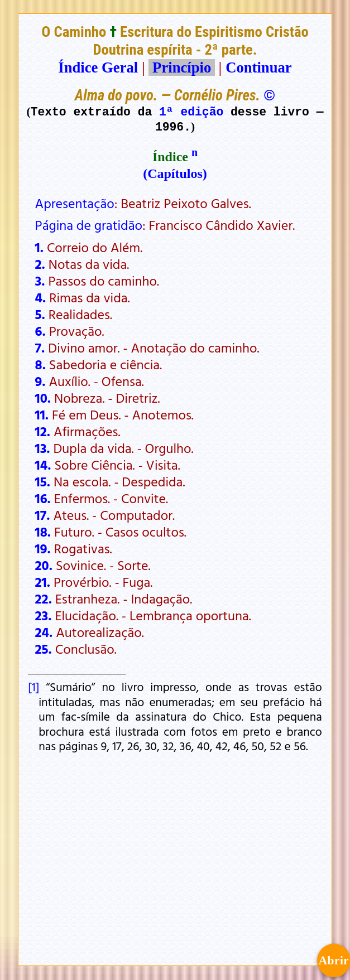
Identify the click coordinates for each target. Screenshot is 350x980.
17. (43, 515)
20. (44, 565)
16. (43, 498)
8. (40, 364)
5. (40, 314)
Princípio (181, 67)
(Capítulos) (175, 173)
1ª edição (191, 111)
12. (43, 431)
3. (40, 281)
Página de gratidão (89, 225)
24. (44, 632)
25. (44, 649)
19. (43, 548)
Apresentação (75, 203)
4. (41, 297)
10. (43, 398)
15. (43, 481)
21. (43, 582)
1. (39, 247)
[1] (33, 687)
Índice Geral (98, 67)
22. (44, 598)
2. (40, 264)
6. (40, 331)
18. (43, 532)
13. (43, 448)
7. (40, 347)
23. (44, 615)
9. (40, 381)
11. (42, 414)
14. (43, 465)
